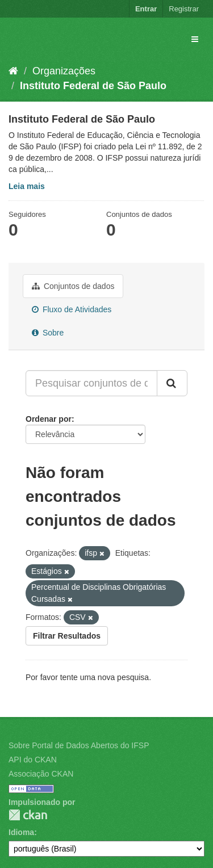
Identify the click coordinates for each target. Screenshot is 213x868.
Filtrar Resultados (67, 636)
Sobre (48, 333)
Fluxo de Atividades (72, 309)
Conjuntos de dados (73, 286)
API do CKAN (33, 760)
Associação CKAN (41, 774)
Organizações (64, 71)
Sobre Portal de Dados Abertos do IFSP (79, 745)
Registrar (184, 9)
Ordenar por (49, 419)
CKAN (28, 815)
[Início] (13, 71)
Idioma (21, 832)
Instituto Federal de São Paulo (93, 86)
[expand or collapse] (195, 39)
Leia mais (27, 186)
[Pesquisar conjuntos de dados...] (91, 383)
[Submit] (172, 383)
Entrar (146, 9)
